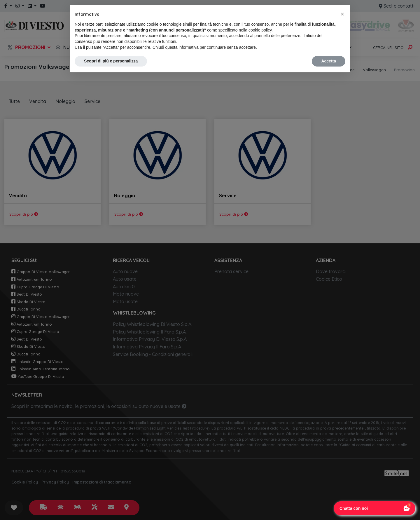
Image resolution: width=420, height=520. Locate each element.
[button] (342, 14)
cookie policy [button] (260, 30)
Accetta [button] (329, 61)
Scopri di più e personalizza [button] (111, 61)
